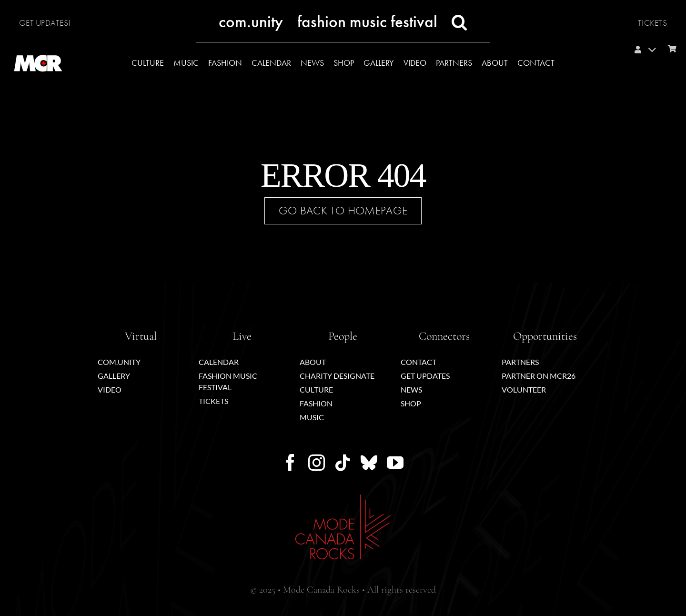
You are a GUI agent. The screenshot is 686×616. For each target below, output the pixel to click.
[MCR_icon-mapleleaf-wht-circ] (38, 41)
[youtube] (395, 462)
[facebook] (290, 462)
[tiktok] (343, 462)
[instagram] (317, 462)
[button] (459, 22)
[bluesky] (369, 462)
